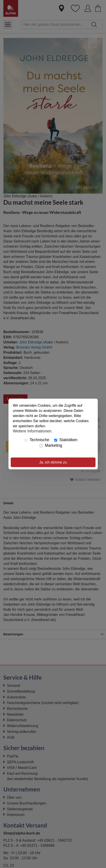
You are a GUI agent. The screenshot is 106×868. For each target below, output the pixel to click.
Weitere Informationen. (33, 431)
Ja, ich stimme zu (53, 462)
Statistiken (66, 440)
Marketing (51, 445)
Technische (37, 440)
